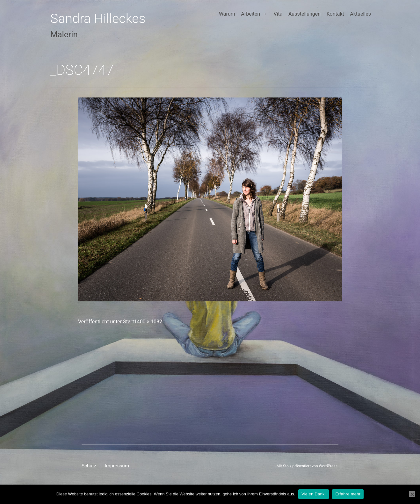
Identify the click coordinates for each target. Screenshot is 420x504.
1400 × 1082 (148, 322)
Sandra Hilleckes (98, 18)
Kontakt (335, 14)
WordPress (328, 466)
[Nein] (412, 494)
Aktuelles (360, 14)
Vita (278, 14)
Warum (227, 14)
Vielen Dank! (314, 494)
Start (128, 322)
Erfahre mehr (348, 494)
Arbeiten (250, 14)
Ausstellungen (304, 14)
